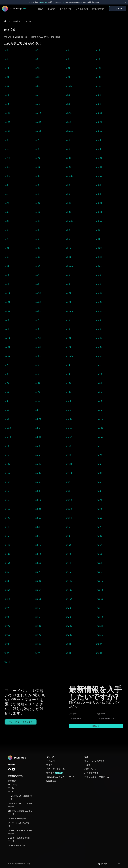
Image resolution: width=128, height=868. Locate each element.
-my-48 (69, 635)
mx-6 (68, 284)
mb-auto (69, 131)
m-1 (37, 50)
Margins (16, 21)
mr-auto (69, 176)
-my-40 (38, 635)
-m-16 (37, 383)
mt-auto (69, 221)
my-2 (68, 320)
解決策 (52, 9)
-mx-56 (38, 599)
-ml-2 (37, 527)
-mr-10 (99, 455)
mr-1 (37, 140)
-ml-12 (7, 545)
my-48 (99, 347)
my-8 (99, 329)
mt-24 (7, 212)
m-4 (6, 59)
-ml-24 (99, 545)
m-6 (67, 59)
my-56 (7, 356)
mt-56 (7, 221)
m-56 (6, 86)
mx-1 (37, 275)
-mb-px (100, 437)
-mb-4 (37, 410)
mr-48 (99, 167)
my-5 (37, 329)
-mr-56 (99, 473)
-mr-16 (38, 464)
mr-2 (68, 140)
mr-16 (68, 158)
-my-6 (37, 617)
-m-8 (68, 374)
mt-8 (98, 194)
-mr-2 (37, 446)
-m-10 (99, 374)
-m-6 (37, 374)
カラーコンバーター (17, 818)
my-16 (68, 338)
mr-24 (29, 21)
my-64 (38, 356)
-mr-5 (7, 455)
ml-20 (99, 248)
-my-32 (7, 635)
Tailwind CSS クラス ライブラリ (61, 777)
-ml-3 (68, 527)
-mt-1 (68, 482)
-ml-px (38, 563)
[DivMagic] (17, 9)
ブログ (49, 765)
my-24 (7, 347)
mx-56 (7, 311)
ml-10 (7, 248)
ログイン (118, 9)
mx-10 (7, 293)
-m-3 (68, 365)
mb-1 (37, 95)
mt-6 (68, 194)
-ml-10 (99, 536)
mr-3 (98, 140)
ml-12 (37, 248)
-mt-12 (69, 500)
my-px (99, 356)
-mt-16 (99, 500)
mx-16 (68, 293)
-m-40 (37, 392)
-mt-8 (6, 500)
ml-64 (37, 266)
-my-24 (99, 626)
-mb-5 (68, 410)
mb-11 (99, 644)
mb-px (99, 131)
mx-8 (99, 284)
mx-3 (99, 275)
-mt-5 (68, 491)
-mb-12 (69, 419)
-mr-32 (7, 473)
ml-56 (7, 266)
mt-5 (37, 194)
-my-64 (7, 644)
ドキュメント (66, 9)
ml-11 (7, 653)
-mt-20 (7, 509)
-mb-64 (69, 437)
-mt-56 (38, 518)
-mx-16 (99, 581)
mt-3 (98, 185)
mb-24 (7, 122)
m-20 (99, 68)
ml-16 (68, 248)
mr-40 (68, 167)
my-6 (68, 329)
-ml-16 (38, 545)
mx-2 (68, 275)
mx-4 (6, 284)
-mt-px (99, 518)
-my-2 (37, 608)
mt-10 (7, 203)
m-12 (37, 68)
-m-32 (7, 392)
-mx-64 (69, 599)
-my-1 (7, 608)
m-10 (6, 68)
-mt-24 (38, 509)
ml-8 (98, 239)
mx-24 (7, 302)
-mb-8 (7, 419)
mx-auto (69, 311)
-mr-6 (37, 455)
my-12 (38, 338)
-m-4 (98, 365)
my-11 (7, 662)
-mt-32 (69, 509)
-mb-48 (7, 437)
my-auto (69, 356)
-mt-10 (38, 500)
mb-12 (38, 113)
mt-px (99, 221)
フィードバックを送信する (21, 722)
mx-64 (38, 311)
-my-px (38, 644)
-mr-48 (69, 473)
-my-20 (69, 626)
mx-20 (99, 293)
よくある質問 (82, 9)
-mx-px (99, 599)
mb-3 (99, 95)
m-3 (98, 50)
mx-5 (37, 284)
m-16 (68, 68)
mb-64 (38, 131)
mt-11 (68, 644)
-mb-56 (38, 437)
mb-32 (38, 122)
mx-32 (38, 302)
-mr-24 (99, 464)
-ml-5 (6, 536)
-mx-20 (7, 590)
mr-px (99, 176)
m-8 (98, 59)
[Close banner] (126, 2)
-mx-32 (69, 590)
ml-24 (7, 257)
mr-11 (38, 653)
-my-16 (38, 626)
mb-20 (99, 113)
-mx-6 (99, 572)
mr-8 (98, 149)
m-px (99, 86)
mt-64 (37, 221)
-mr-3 (68, 446)
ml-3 (98, 230)
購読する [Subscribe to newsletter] (96, 726)
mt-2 (68, 185)
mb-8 (99, 104)
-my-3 (68, 608)
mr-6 (68, 149)
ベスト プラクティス (55, 769)
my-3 (99, 320)
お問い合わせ (98, 9)
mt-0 (6, 185)
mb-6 (68, 104)
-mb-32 (69, 428)
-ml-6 (37, 536)
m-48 (99, 77)
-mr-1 (7, 446)
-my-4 (99, 608)
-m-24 (99, 383)
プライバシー (14, 785)
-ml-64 (7, 563)
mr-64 (38, 176)
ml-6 (68, 239)
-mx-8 (7, 581)
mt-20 (99, 203)
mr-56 (7, 176)
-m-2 (37, 365)
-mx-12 (69, 581)
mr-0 (6, 140)
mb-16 (68, 113)
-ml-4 (99, 527)
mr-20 (99, 158)
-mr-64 (7, 482)
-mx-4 (37, 572)
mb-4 (6, 104)
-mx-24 (38, 590)
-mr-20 (69, 464)
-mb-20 (7, 428)
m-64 (37, 86)
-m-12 (7, 383)
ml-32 (37, 257)
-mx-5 (68, 572)
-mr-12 (7, 464)
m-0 (6, 50)
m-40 (68, 77)
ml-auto (69, 266)
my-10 (7, 338)
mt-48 (99, 212)
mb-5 (37, 104)
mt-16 (68, 203)
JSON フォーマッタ (17, 845)
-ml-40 (38, 554)
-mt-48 (7, 518)
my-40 (68, 347)
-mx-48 (7, 599)
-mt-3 (6, 491)
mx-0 (6, 275)
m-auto (69, 86)
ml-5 (37, 239)
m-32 (37, 77)
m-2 (67, 50)
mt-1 (37, 185)
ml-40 (68, 257)
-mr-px (38, 482)
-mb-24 (38, 428)
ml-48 (99, 257)
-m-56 (99, 392)
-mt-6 (99, 491)
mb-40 (68, 122)
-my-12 (7, 626)
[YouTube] (13, 769)
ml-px (99, 266)
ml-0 (6, 230)
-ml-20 (68, 545)
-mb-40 (100, 428)
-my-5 (7, 617)
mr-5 (37, 149)
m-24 (6, 77)
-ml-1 (6, 527)
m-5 (37, 59)
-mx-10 (38, 581)
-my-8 (68, 617)
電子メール (101, 714)
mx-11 (99, 653)
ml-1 (37, 230)
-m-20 (68, 383)
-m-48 (68, 392)
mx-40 (68, 302)
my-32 (38, 347)
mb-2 (68, 95)
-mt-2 (99, 482)
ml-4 (6, 239)
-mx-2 (99, 563)
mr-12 (38, 158)
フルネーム (73, 714)
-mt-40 (99, 509)
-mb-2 (99, 401)
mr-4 (6, 149)
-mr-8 (68, 455)
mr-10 (7, 158)
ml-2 (68, 230)
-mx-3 (7, 572)
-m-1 (6, 365)
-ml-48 (68, 554)
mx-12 (38, 293)
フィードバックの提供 (94, 761)
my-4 (6, 329)
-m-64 (7, 401)
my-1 (37, 320)
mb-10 (7, 113)
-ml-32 (7, 554)
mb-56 (7, 131)
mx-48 (99, 302)
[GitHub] (9, 769)
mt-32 (37, 212)
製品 (41, 9)
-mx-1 (68, 563)
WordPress (51, 781)
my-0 (6, 320)
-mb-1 (68, 401)
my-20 (99, 338)
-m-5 (6, 374)
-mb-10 (38, 419)
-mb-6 (99, 410)
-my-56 (99, 635)
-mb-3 (7, 410)
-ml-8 (68, 536)
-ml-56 (99, 554)
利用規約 (12, 781)
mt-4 (6, 194)
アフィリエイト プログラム (97, 777)
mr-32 (38, 167)
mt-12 (37, 203)
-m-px (37, 401)
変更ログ (50, 773)
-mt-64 (69, 518)
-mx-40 (99, 590)
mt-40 (68, 212)
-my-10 (99, 617)
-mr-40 (38, 473)
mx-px (99, 311)
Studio (11, 791)
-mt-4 (37, 491)
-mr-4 (99, 446)
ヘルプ (87, 765)
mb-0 (6, 95)
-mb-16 (100, 419)
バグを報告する (91, 773)
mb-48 (99, 122)
